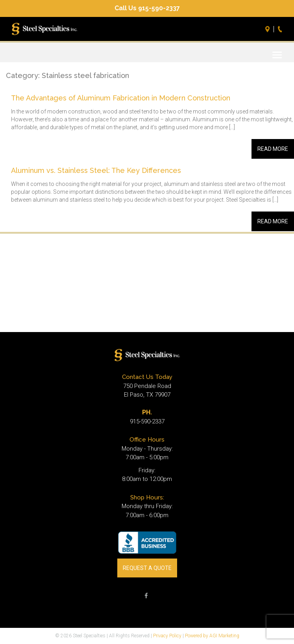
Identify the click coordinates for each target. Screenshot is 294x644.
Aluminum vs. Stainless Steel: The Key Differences (96, 170)
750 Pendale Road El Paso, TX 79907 (147, 391)
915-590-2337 (147, 421)
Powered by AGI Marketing (212, 636)
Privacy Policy (167, 636)
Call (281, 29)
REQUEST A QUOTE (147, 568)
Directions (268, 29)
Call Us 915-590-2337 (147, 8)
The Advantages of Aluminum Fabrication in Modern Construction (121, 98)
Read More (273, 149)
